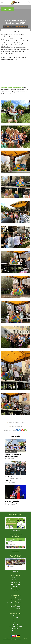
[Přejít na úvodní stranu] (16, 3)
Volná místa (16, 587)
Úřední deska (16, 580)
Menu (2, 3)
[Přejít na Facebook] (16, 564)
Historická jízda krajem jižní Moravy (16, 603)
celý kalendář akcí (16, 609)
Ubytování (16, 622)
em (25, 430)
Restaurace (15, 624)
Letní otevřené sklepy (15, 599)
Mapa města (15, 631)
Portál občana (15, 578)
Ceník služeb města (16, 584)
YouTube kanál (15, 551)
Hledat (29, 3)
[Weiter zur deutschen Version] (19, 636)
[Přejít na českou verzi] (12, 636)
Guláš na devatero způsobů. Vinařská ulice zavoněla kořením (14, 479)
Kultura (17, 31)
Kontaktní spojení (15, 582)
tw (20, 430)
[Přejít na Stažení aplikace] (16, 523)
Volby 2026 (16, 591)
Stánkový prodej (16, 589)
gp (23, 430)
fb (17, 430)
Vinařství (16, 615)
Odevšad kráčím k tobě (15, 606)
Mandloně (15, 620)
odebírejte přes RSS (17, 426)
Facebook (15, 571)
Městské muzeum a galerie (16, 626)
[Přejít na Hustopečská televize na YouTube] (16, 543)
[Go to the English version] (16, 636)
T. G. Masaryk (16, 618)
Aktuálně (7, 9)
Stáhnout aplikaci (15, 531)
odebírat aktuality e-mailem (17, 423)
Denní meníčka (15, 629)
